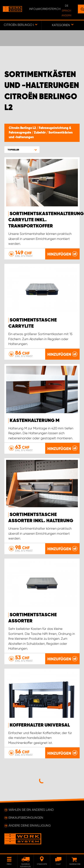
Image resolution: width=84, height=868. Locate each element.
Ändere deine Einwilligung (30, 825)
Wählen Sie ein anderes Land (31, 810)
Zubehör (40, 133)
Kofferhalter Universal (40, 725)
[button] (22, 150)
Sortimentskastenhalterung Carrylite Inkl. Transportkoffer (46, 220)
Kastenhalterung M (35, 421)
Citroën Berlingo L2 (23, 128)
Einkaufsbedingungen (26, 818)
